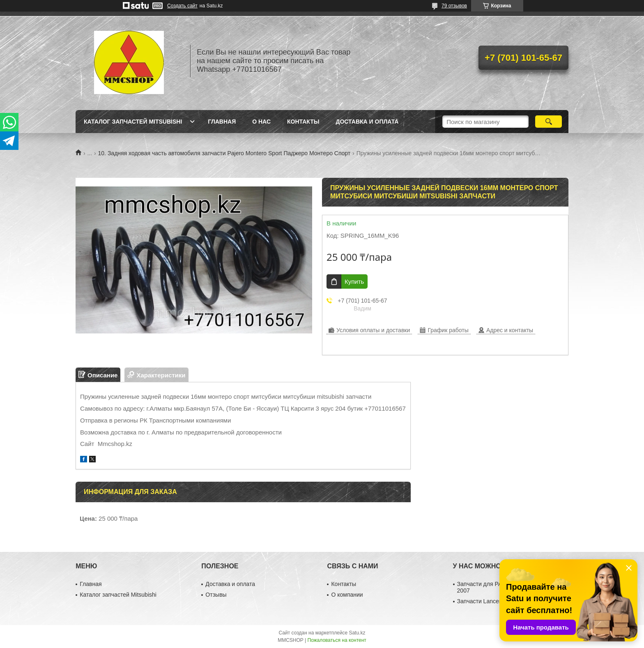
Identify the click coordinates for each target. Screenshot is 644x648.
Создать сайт (182, 6)
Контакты (303, 122)
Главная (222, 122)
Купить (354, 281)
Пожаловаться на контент (337, 640)
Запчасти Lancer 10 (483, 601)
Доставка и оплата (367, 122)
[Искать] (549, 122)
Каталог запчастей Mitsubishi (133, 122)
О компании (347, 595)
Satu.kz (357, 633)
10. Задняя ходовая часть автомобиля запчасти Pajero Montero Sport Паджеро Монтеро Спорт (224, 153)
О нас (261, 122)
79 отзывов (454, 6)
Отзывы (216, 595)
